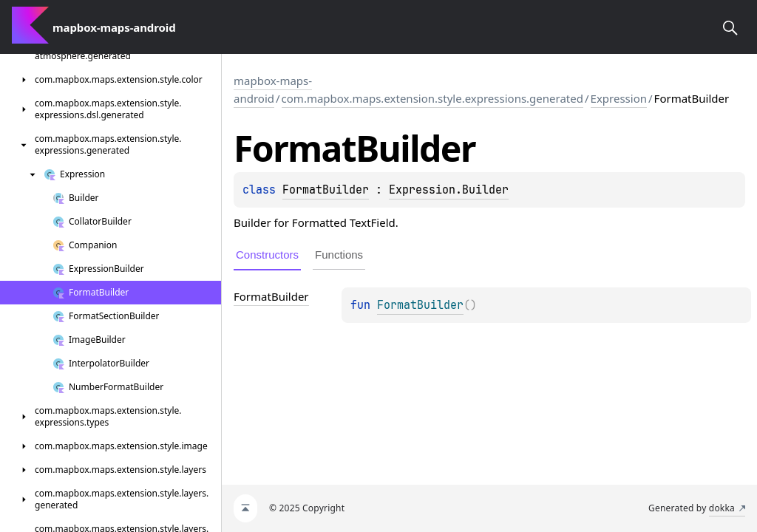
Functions (339, 255)
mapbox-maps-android (273, 89)
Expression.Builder (449, 190)
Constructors (267, 255)
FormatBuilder (326, 190)
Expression (619, 98)
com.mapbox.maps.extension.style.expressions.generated (432, 98)
